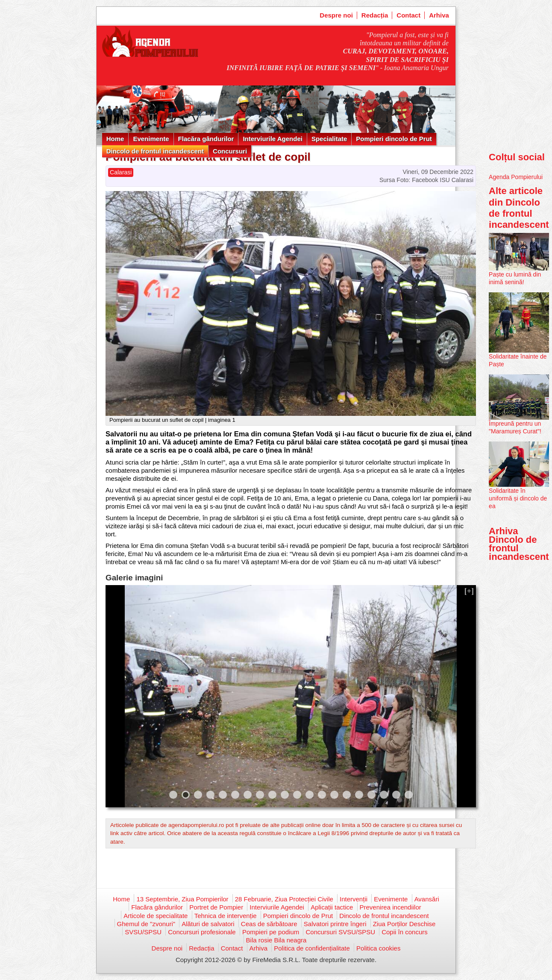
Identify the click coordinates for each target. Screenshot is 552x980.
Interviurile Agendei (272, 139)
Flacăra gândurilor (206, 139)
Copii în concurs (405, 932)
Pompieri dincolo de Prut (394, 139)
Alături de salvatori (208, 924)
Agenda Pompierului (516, 177)
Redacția (375, 15)
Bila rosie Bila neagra (276, 940)
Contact (408, 15)
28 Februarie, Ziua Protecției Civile (284, 899)
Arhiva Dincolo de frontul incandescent (519, 544)
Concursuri (230, 151)
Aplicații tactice (332, 907)
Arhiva (439, 15)
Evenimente (151, 139)
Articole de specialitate (156, 916)
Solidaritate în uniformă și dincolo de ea (518, 498)
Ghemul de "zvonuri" (146, 924)
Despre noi (336, 15)
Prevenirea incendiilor (391, 907)
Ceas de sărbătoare (269, 924)
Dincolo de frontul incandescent (155, 151)
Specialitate (329, 139)
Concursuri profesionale (202, 932)
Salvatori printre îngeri (335, 924)
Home (115, 139)
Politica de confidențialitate (312, 948)
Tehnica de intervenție (226, 916)
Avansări (427, 899)
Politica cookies (378, 948)
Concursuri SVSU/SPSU (340, 932)
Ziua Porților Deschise (404, 924)
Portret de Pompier (216, 907)
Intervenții (354, 899)
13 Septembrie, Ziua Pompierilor (182, 899)
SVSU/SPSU (143, 932)
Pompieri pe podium (271, 932)
